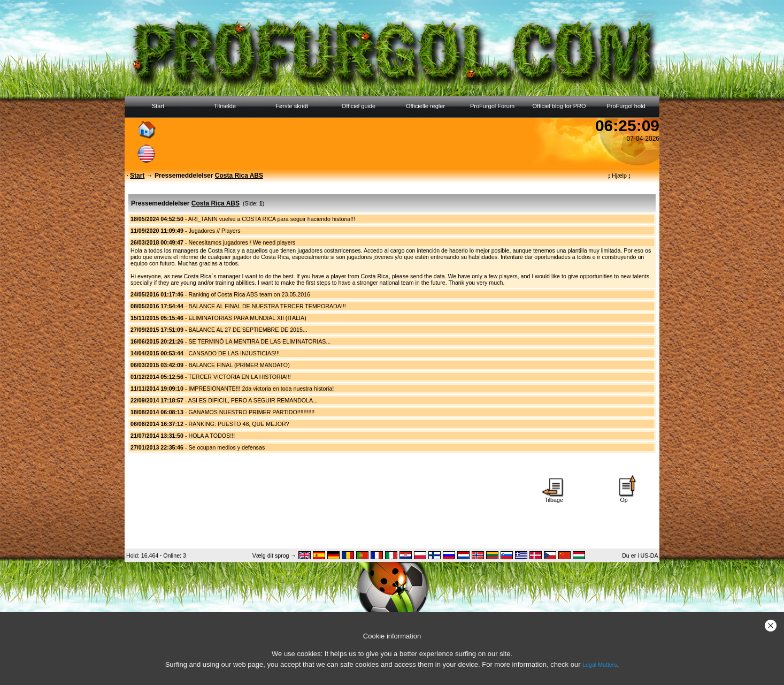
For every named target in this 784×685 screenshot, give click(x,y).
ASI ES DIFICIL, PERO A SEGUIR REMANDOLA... (253, 400)
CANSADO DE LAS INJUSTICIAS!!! (234, 353)
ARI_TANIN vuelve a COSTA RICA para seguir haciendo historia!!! (272, 219)
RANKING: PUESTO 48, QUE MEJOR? (239, 424)
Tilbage (554, 497)
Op (624, 497)
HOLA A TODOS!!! (212, 436)
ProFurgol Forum (492, 106)
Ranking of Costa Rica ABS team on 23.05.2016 (249, 294)
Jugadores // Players (214, 231)
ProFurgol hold (626, 106)
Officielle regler (425, 106)
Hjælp (619, 176)
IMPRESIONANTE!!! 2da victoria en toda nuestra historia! (261, 389)
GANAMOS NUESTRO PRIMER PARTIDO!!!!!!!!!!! (251, 412)
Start (158, 106)
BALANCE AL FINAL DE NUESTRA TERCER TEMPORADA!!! (267, 306)
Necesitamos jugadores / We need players (242, 242)
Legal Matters (600, 665)
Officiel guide (359, 106)
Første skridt (292, 106)
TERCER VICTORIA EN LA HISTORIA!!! (239, 377)
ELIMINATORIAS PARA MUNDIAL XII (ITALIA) (247, 318)
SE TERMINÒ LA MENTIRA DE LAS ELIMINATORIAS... (259, 341)
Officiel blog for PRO (559, 106)
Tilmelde (225, 106)
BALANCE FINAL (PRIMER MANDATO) (239, 365)
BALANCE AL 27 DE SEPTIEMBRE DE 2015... (248, 330)
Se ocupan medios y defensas (226, 447)
